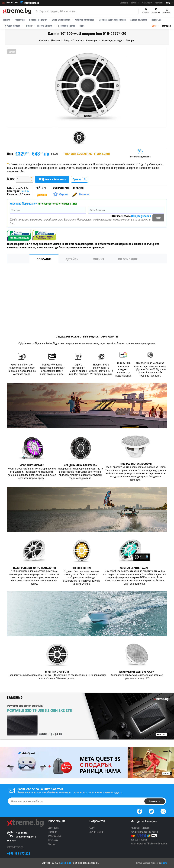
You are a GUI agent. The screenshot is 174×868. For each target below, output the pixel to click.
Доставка (124, 3)
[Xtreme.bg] (17, 11)
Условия (135, 3)
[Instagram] (163, 811)
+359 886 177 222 (19, 853)
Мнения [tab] (98, 259)
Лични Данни (96, 832)
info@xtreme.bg (32, 3)
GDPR (92, 828)
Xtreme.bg (66, 863)
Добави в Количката (52, 179)
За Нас (52, 844)
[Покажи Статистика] (42, 195)
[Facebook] (140, 811)
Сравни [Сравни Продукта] (79, 179)
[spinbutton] (22, 179)
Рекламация (147, 3)
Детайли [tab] (72, 259)
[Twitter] (151, 811)
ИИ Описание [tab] (128, 259)
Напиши (84, 194)
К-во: (11, 179)
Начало (7, 20)
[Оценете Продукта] (60, 194)
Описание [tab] (44, 259)
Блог (154, 26)
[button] (32, 178)
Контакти (159, 3)
